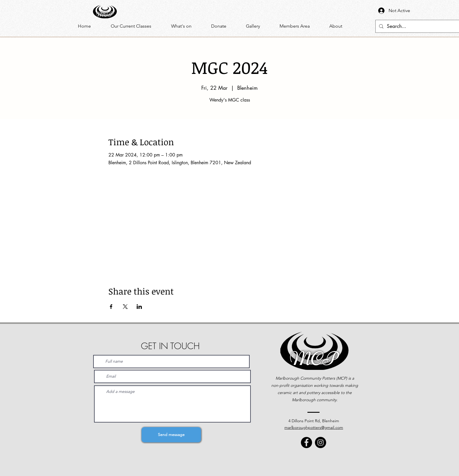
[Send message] (171, 435)
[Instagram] (321, 442)
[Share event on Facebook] (111, 307)
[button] (187, 26)
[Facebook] (306, 442)
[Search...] (419, 26)
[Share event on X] (125, 307)
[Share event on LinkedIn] (139, 307)
